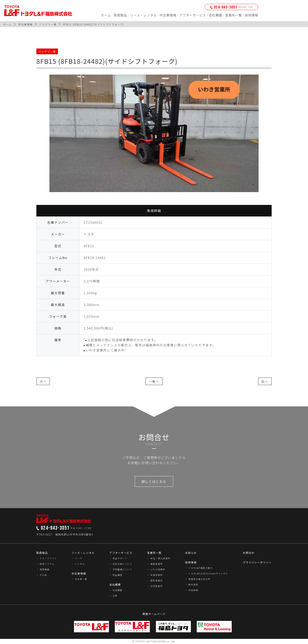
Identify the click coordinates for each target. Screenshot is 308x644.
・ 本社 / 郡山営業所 (159, 558)
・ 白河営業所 (155, 586)
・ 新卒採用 (192, 584)
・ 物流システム (45, 564)
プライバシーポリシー (257, 562)
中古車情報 (168, 15)
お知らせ (191, 553)
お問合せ (249, 553)
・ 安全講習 (116, 575)
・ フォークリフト (47, 558)
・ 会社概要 (116, 590)
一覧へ (154, 382)
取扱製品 (121, 15)
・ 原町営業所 (155, 580)
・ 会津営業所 (155, 575)
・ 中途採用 (192, 590)
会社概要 (215, 15)
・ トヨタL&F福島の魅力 (199, 568)
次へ (43, 382)
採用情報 (251, 15)
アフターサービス (193, 15)
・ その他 (42, 575)
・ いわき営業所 (156, 569)
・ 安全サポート (118, 558)
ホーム (106, 15)
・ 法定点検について (121, 564)
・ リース (77, 558)
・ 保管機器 (43, 569)
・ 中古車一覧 (79, 579)
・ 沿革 (113, 596)
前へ (265, 382)
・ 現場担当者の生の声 (198, 579)
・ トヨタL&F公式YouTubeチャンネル (207, 573)
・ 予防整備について (121, 569)
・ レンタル (78, 564)
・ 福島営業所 (155, 564)
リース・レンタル (143, 15)
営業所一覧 (233, 15)
